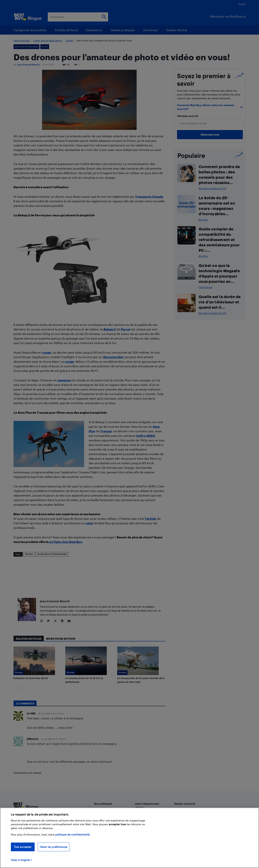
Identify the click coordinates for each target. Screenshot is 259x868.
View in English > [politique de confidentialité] (21, 860)
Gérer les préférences (54, 847)
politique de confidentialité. (73, 834)
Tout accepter (23, 847)
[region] (129, 838)
